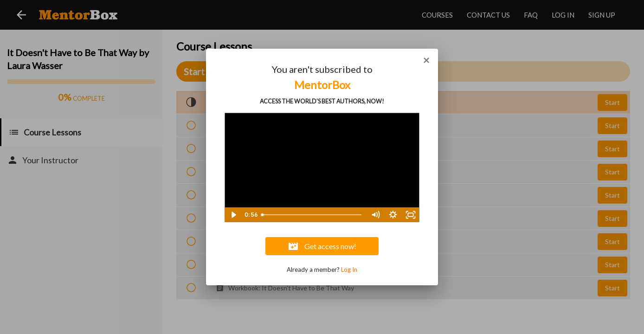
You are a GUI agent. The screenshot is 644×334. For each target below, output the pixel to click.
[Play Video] (233, 215)
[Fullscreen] (411, 215)
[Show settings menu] (393, 215)
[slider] (312, 215)
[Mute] (375, 215)
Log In (349, 270)
